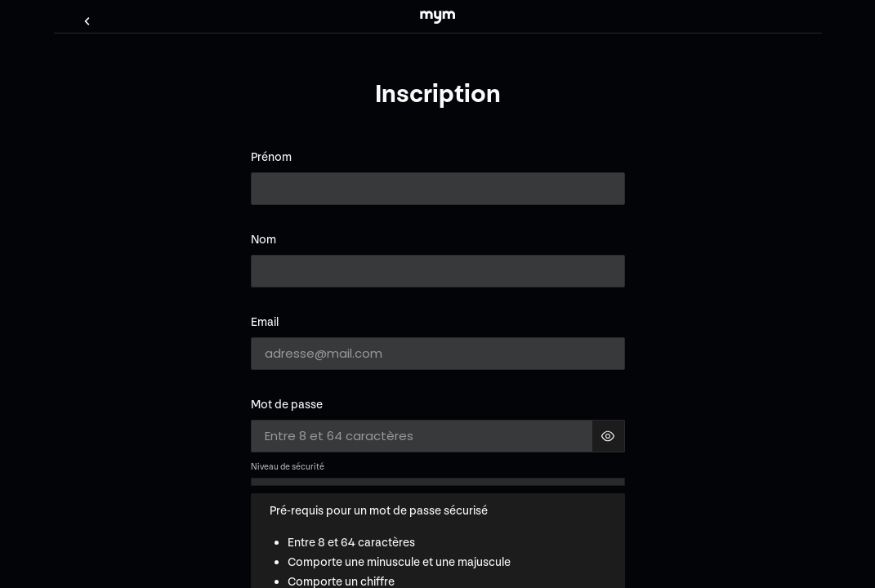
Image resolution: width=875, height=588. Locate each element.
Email (265, 322)
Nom (263, 240)
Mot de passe (287, 405)
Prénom (271, 157)
